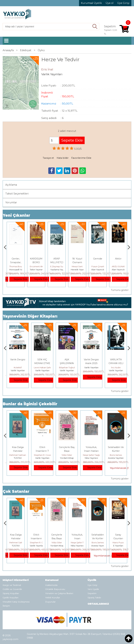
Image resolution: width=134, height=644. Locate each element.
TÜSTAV (42, 458)
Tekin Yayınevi (57, 270)
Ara (95, 27)
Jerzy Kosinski (18, 455)
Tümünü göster (120, 290)
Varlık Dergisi (18, 360)
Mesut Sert (98, 266)
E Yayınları (18, 458)
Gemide (118, 259)
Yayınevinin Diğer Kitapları (30, 316)
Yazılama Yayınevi (80, 270)
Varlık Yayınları (18, 370)
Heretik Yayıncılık (100, 270)
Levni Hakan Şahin (67, 367)
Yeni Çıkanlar (16, 215)
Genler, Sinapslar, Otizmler (36, 262)
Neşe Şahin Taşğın (116, 455)
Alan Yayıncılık (119, 270)
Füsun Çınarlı (118, 266)
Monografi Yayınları (39, 270)
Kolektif (18, 367)
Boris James (118, 542)
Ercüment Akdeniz (60, 266)
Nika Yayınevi (116, 458)
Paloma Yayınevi (18, 270)
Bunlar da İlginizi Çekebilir (30, 404)
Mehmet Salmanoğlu (44, 455)
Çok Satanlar (16, 491)
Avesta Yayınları (120, 546)
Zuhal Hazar (16, 266)
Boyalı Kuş (18, 447)
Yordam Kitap (91, 458)
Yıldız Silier (91, 455)
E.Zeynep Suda (78, 266)
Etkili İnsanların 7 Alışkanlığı (67, 451)
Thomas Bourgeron (40, 266)
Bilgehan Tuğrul (91, 367)
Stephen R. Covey (67, 455)
